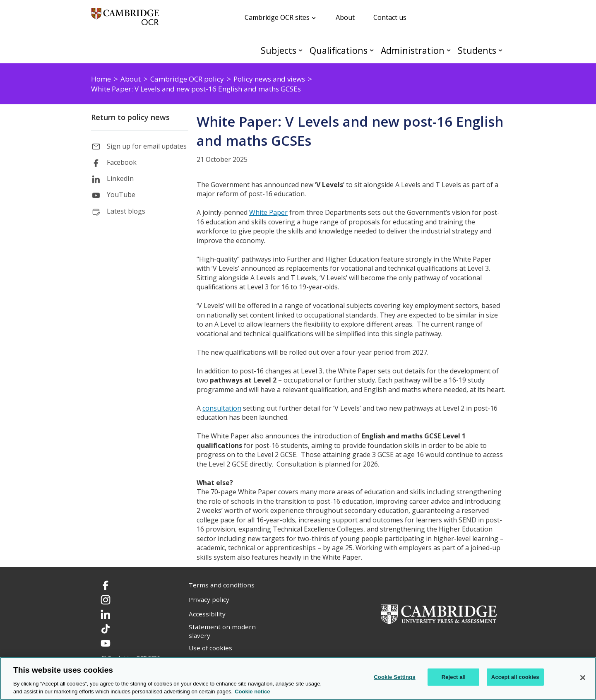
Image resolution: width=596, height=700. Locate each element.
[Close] (583, 678)
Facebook (122, 162)
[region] (298, 678)
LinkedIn (120, 178)
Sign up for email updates (147, 146)
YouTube (121, 195)
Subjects (279, 50)
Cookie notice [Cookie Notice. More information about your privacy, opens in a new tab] (252, 692)
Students (477, 50)
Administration (413, 50)
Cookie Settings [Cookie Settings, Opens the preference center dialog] (394, 677)
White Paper (268, 212)
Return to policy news (130, 117)
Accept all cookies (515, 677)
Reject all (454, 677)
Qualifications (339, 50)
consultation (222, 408)
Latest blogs (126, 211)
